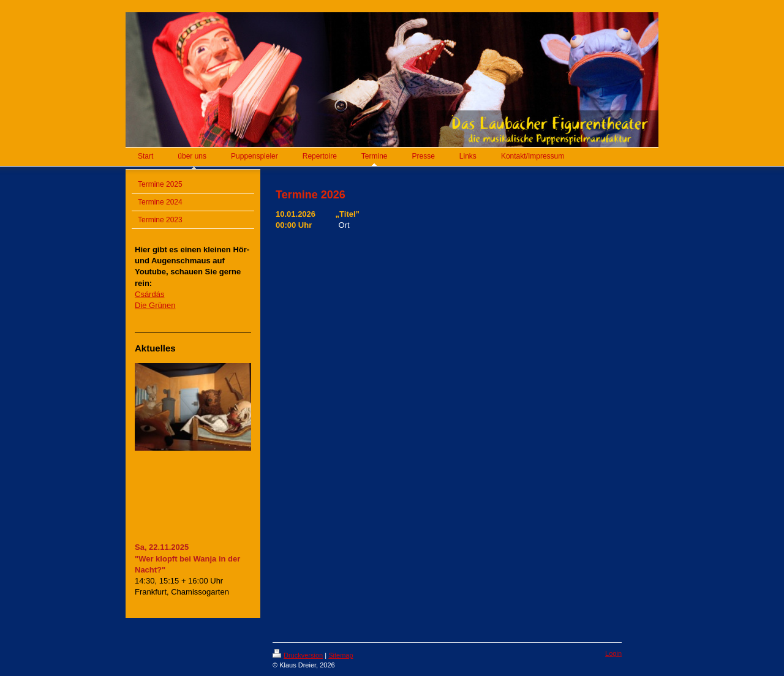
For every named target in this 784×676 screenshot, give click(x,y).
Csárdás (149, 294)
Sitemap (341, 655)
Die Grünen (155, 305)
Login (613, 653)
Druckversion (298, 655)
